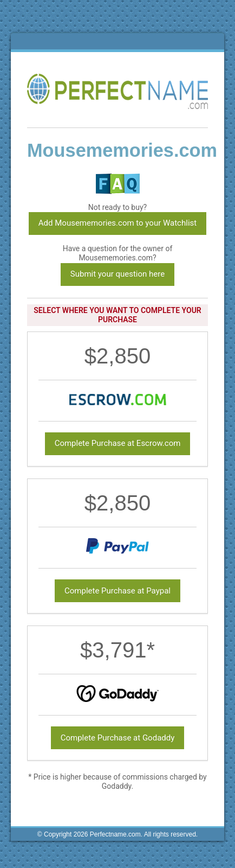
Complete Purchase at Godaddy (118, 738)
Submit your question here (118, 274)
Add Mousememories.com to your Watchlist (118, 223)
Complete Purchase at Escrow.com (118, 443)
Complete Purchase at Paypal (118, 591)
